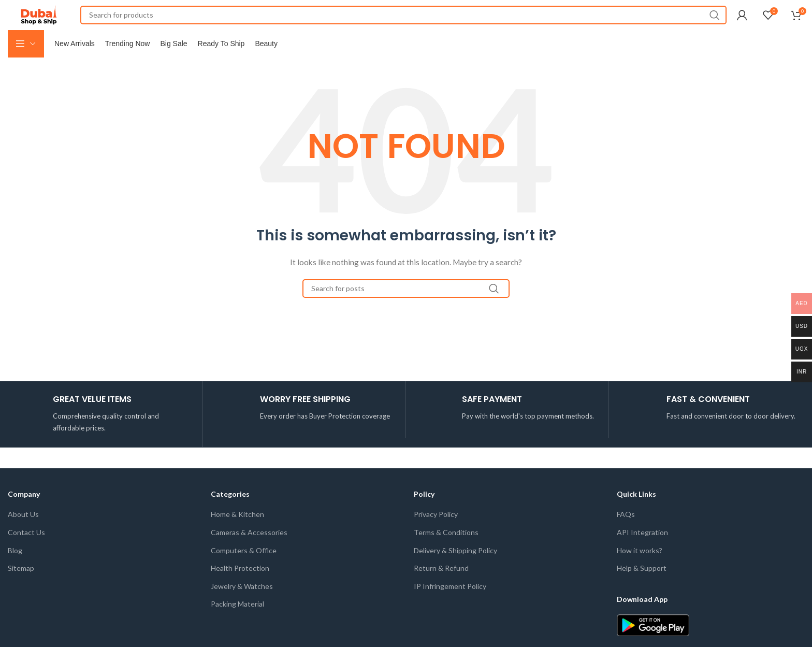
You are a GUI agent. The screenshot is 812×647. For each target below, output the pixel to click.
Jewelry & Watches (242, 606)
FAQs (626, 534)
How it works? (640, 570)
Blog (15, 570)
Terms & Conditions (446, 552)
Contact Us (26, 552)
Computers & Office (244, 570)
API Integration (642, 552)
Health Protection (240, 588)
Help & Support (642, 588)
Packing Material (237, 624)
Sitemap (21, 588)
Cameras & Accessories (249, 552)
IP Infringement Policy (450, 606)
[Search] (403, 21)
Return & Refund (441, 588)
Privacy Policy (436, 534)
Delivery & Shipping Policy (455, 570)
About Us (23, 534)
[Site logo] (39, 20)
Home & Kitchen (237, 534)
